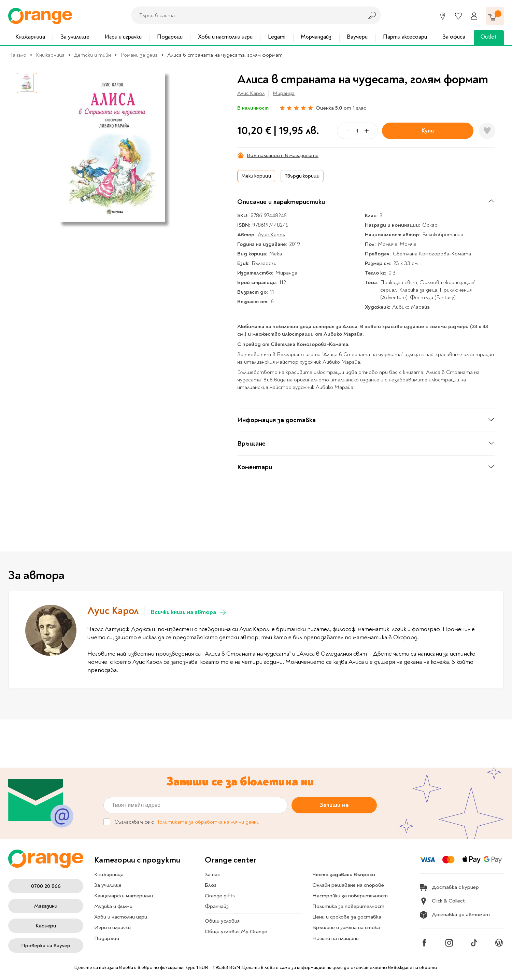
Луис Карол (251, 93)
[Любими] (458, 16)
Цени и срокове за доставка (347, 917)
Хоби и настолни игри (225, 37)
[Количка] (495, 16)
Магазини (46, 906)
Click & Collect (442, 901)
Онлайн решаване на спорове (348, 885)
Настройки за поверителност (350, 896)
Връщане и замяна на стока (346, 927)
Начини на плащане (336, 938)
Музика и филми (113, 906)
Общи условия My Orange (236, 932)
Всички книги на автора (189, 612)
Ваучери (357, 37)
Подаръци (170, 37)
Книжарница (30, 37)
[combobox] (245, 15)
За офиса (454, 37)
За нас (212, 874)
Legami (277, 37)
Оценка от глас (341, 108)
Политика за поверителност (348, 906)
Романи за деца (139, 55)
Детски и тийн (93, 55)
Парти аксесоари (405, 37)
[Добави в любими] (487, 131)
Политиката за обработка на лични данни (207, 822)
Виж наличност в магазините (278, 155)
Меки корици (256, 176)
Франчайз (217, 906)
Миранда (284, 93)
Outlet (489, 37)
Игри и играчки (123, 37)
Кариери (46, 926)
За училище (75, 37)
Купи (428, 131)
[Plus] (367, 131)
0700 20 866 (46, 886)
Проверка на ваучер (46, 946)
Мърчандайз (316, 37)
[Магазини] (443, 16)
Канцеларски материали (124, 896)
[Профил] (474, 16)
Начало (17, 55)
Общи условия (222, 921)
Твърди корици (302, 176)
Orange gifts (220, 896)
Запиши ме (334, 805)
